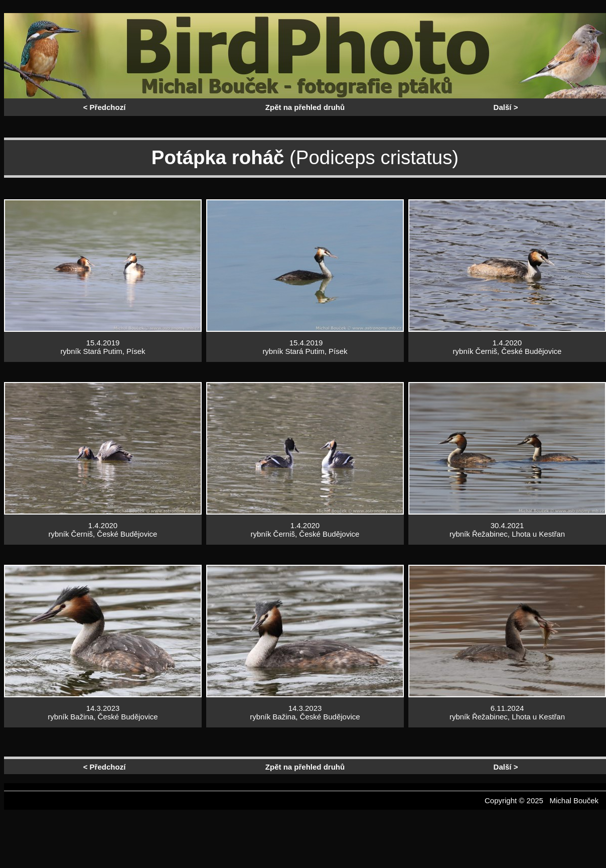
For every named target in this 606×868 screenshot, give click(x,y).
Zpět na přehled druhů (305, 107)
